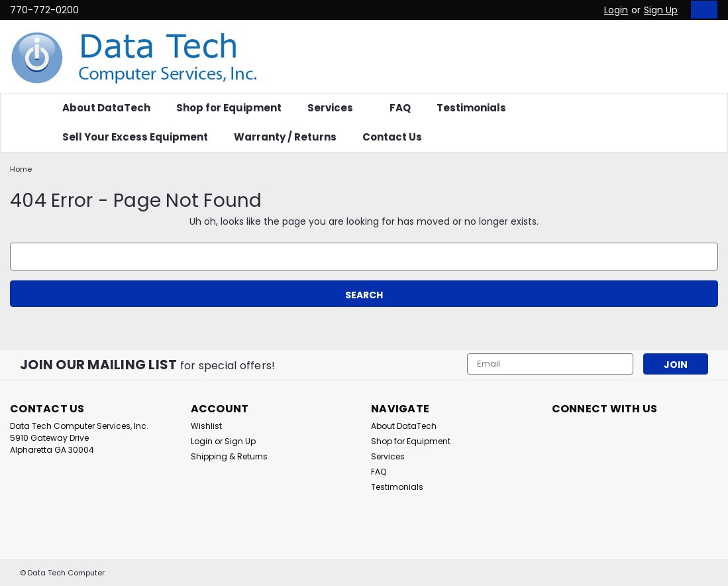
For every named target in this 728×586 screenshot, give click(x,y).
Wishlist (206, 426)
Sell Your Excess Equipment (135, 137)
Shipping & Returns (229, 456)
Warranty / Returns (285, 137)
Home (21, 169)
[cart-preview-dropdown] (701, 10)
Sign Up (661, 10)
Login (616, 10)
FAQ (400, 108)
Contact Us (392, 137)
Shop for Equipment (229, 108)
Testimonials (471, 108)
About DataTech (106, 108)
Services (336, 108)
